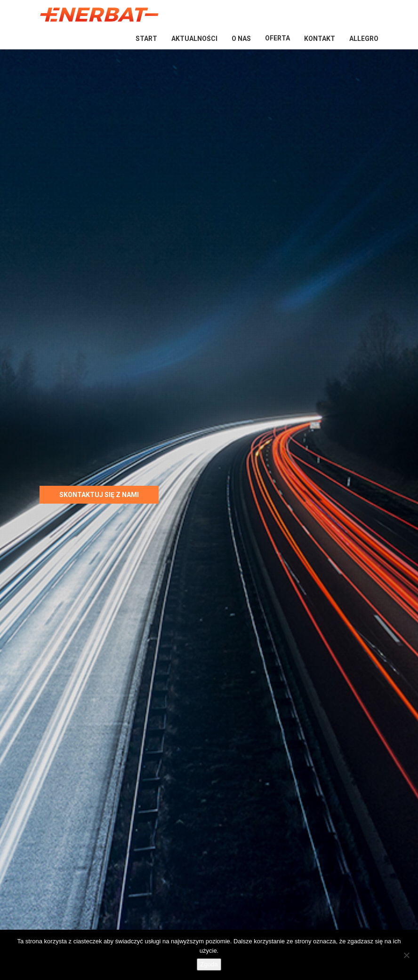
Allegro (364, 39)
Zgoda (209, 964)
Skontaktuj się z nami (99, 495)
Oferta (277, 38)
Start (146, 39)
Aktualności (194, 39)
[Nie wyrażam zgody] (406, 955)
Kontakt (320, 39)
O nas (241, 39)
